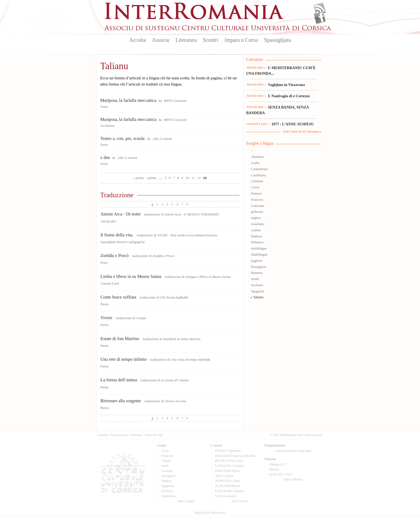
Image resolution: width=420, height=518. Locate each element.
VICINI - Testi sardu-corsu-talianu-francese (187, 235)
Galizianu (258, 206)
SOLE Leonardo (226, 496)
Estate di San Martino (120, 339)
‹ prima (151, 178)
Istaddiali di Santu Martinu (182, 339)
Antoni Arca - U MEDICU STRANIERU (192, 214)
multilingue (259, 248)
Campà (141, 318)
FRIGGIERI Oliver (228, 471)
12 (199, 178)
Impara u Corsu (241, 40)
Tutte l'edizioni (293, 479)
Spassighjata (277, 40)
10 (187, 178)
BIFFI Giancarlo (175, 101)
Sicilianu (257, 285)
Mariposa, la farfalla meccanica (128, 100)
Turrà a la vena (175, 401)
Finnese (256, 193)
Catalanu (257, 181)
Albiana (274, 469)
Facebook (320, 18)
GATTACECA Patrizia (230, 466)
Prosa (104, 263)
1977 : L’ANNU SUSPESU (293, 124)
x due (105, 157)
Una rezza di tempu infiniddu (191, 360)
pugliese (257, 261)
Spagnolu (257, 291)
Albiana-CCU (278, 464)
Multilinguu (259, 255)
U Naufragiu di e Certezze (289, 96)
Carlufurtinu (259, 169)
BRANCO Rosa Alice (229, 461)
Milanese (257, 242)
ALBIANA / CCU (280, 474)
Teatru (104, 107)
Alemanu (257, 157)
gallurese (257, 212)
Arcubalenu (107, 126)
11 (193, 178)
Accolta (137, 40)
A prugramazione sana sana (293, 451)
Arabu (255, 163)
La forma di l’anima (175, 380)
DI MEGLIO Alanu (228, 481)
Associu (161, 40)
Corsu (255, 187)
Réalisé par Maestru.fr (210, 513)
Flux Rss (320, 9)
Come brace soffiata (118, 297)
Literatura (186, 40)
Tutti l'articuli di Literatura (301, 132)
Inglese (256, 218)
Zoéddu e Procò (115, 256)
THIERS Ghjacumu (228, 451)
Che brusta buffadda (174, 297)
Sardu (255, 279)
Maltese (256, 236)
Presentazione (119, 435)
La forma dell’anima (119, 380)
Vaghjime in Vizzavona (286, 85)
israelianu (258, 224)
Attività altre (108, 221)
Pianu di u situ (154, 435)
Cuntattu (103, 435)
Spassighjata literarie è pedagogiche (123, 242)
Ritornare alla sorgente (121, 401)
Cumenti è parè (110, 284)
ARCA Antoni (162, 139)
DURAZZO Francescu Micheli (235, 456)
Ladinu (256, 230)
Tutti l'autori (239, 501)
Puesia (104, 304)
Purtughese (259, 267)
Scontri (211, 40)
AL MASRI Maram (228, 486)
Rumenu (257, 273)
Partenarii (136, 435)
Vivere (106, 318)
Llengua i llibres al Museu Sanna (208, 277)
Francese (257, 200)
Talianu (258, 297)
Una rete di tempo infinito (124, 359)
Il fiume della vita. (117, 235)
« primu (138, 178)
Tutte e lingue (186, 501)
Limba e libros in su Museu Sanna (131, 276)
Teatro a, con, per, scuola (123, 138)
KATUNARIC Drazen (229, 491)
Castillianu (258, 175)
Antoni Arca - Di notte (121, 214)
